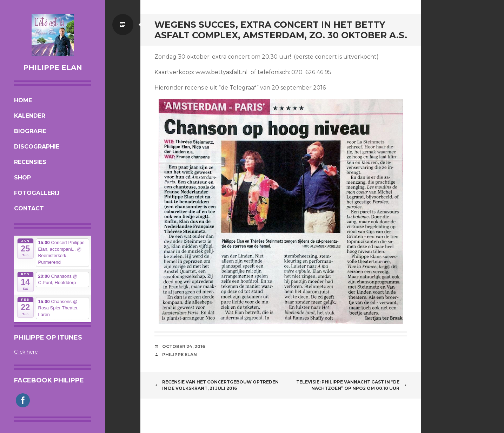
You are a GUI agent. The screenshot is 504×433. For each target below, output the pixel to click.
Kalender (30, 116)
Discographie (37, 147)
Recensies (30, 162)
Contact (29, 208)
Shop (22, 178)
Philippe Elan (53, 67)
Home (23, 100)
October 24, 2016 (184, 346)
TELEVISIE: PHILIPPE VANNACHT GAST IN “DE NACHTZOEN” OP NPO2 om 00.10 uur (352, 385)
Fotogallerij (37, 193)
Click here (26, 352)
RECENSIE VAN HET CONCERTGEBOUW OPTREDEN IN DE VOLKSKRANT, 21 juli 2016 (217, 385)
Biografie (30, 131)
